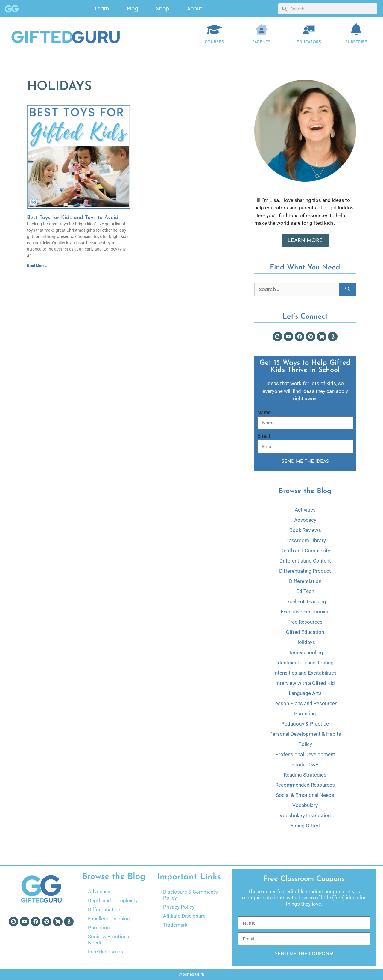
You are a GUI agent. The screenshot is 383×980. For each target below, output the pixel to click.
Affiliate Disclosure (184, 916)
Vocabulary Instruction (305, 815)
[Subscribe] (356, 29)
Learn (102, 9)
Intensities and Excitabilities (305, 673)
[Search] (348, 290)
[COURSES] (214, 29)
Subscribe (356, 42)
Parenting (305, 714)
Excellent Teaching (305, 601)
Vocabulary (305, 805)
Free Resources (305, 622)
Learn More (305, 241)
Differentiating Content (305, 561)
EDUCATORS (309, 42)
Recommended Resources (305, 785)
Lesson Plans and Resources (305, 703)
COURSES (214, 42)
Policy (305, 744)
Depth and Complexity (305, 551)
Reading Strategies (305, 775)
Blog (133, 9)
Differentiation (305, 581)
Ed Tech (305, 591)
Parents (261, 42)
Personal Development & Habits (305, 734)
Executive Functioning (305, 612)
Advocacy (305, 520)
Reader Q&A (305, 765)
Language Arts (305, 693)
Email (264, 436)
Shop (163, 9)
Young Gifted (305, 826)
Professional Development (305, 754)
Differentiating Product (305, 571)
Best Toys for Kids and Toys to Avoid (73, 218)
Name (264, 412)
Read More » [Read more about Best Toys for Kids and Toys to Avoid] (37, 266)
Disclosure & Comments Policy (190, 895)
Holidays (305, 642)
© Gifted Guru (191, 974)
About (195, 9)
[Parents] (262, 29)
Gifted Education (305, 632)
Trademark (175, 925)
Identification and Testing (305, 663)
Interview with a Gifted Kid (305, 683)
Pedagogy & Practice (305, 724)
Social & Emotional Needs (305, 795)
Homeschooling (305, 652)
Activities (305, 510)
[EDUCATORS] (309, 29)
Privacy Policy (179, 907)
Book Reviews (305, 530)
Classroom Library (305, 540)
